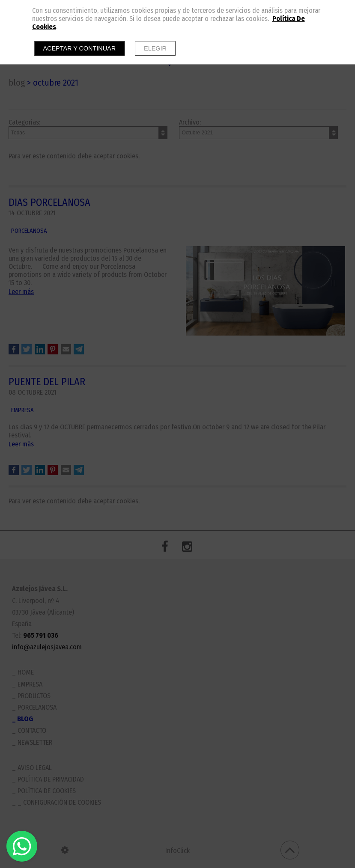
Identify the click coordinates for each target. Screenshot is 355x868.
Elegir (155, 48)
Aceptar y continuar (80, 48)
